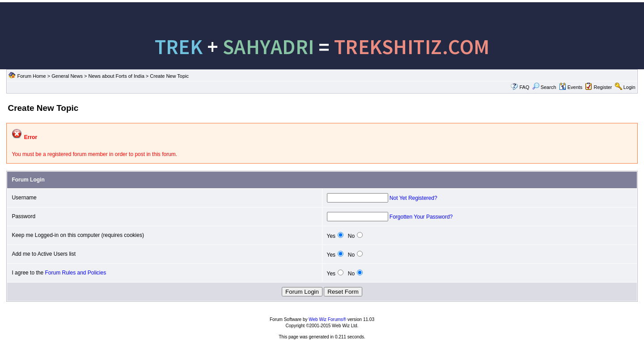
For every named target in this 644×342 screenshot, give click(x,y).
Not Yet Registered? (413, 198)
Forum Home (31, 76)
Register (603, 87)
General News (67, 76)
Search (544, 87)
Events (571, 87)
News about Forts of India (116, 76)
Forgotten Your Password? (421, 217)
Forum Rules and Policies (75, 273)
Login (629, 87)
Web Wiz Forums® (327, 319)
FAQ (524, 87)
